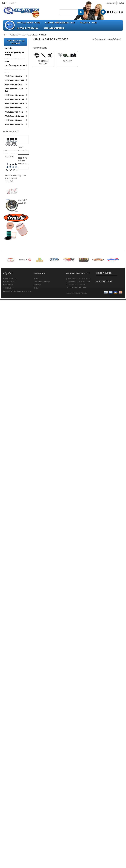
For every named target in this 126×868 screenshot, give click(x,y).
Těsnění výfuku (12, 519)
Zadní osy (9, 544)
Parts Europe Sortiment (11, 280)
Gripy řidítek (11, 394)
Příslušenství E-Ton (14, 112)
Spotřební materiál (13, 200)
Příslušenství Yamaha (15, 164)
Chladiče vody (11, 365)
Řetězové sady (12, 502)
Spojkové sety (11, 514)
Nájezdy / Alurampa (14, 413)
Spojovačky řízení (13, 510)
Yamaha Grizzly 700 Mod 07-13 (15, 238)
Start (10, 25)
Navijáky (9, 409)
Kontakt (37, 843)
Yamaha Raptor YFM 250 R (14, 181)
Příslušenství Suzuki (14, 156)
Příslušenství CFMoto (15, 103)
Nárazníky (10, 417)
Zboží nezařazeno (13, 254)
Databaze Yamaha (13, 249)
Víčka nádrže (11, 531)
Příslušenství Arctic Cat (14, 90)
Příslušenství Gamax (14, 116)
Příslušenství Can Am (15, 95)
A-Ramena (10, 318)
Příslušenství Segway (15, 148)
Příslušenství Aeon (14, 84)
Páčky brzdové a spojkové (12, 332)
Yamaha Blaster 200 (13, 169)
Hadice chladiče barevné (12, 399)
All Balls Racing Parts (15, 264)
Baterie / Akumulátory (15, 326)
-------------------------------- (15, 60)
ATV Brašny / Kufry (14, 322)
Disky (7, 307)
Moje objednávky (10, 837)
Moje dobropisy (9, 840)
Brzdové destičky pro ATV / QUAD (15, 338)
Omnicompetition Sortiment (13, 274)
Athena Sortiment (13, 269)
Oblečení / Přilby (12, 447)
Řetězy (8, 498)
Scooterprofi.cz (12, 556)
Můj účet (8, 832)
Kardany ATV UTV (13, 435)
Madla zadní (11, 405)
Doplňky (8, 204)
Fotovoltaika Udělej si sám (15, 583)
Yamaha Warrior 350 (14, 172)
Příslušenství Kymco (14, 135)
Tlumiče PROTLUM (13, 523)
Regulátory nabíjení (54, 28)
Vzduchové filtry (12, 539)
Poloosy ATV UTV (89, 23)
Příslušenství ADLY (13, 76)
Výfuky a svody (12, 535)
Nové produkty (11, 603)
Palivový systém (12, 462)
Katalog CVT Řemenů (28, 28)
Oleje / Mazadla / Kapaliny (13, 452)
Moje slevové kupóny (12, 849)
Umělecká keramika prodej (14, 589)
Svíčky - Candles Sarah (15, 595)
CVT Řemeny (11, 369)
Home (36, 837)
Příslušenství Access (14, 80)
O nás (36, 846)
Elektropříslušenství (14, 390)
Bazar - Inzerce (12, 573)
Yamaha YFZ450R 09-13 (15, 217)
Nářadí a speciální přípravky (13, 429)
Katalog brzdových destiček (60, 23)
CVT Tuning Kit (12, 373)
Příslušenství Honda (14, 124)
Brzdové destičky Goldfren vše (13, 345)
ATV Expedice (11, 577)
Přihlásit (121, 3)
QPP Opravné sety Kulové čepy (13, 287)
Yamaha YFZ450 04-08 (14, 213)
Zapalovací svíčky (13, 548)
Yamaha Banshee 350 (14, 176)
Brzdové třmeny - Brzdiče (13, 355)
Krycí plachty (11, 443)
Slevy (6, 693)
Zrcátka (9, 552)
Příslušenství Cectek (14, 99)
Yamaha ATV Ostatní (14, 221)
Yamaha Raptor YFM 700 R (14, 208)
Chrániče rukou (12, 377)
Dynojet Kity (11, 386)
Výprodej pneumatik (14, 299)
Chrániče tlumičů (13, 382)
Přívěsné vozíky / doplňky (13, 476)
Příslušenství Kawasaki (11, 130)
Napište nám (111, 3)
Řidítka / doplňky (13, 506)
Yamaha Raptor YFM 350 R (14, 187)
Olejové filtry (11, 458)
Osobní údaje (8, 846)
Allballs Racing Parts (28, 23)
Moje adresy (8, 843)
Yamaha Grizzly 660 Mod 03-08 (15, 232)
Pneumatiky (11, 303)
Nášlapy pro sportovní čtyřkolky (15, 423)
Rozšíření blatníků (13, 485)
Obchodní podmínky (42, 840)
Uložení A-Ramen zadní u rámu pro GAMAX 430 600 (16, 676)
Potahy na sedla (12, 470)
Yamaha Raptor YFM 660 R (14, 194)
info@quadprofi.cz (79, 851)
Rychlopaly (10, 493)
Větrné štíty (10, 527)
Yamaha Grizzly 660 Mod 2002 (15, 226)
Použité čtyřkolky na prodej (14, 54)
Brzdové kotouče (13, 350)
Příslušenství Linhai (14, 139)
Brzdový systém (12, 361)
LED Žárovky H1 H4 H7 (15, 65)
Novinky (9, 48)
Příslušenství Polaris (14, 143)
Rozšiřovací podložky (15, 489)
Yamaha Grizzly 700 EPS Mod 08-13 (15, 244)
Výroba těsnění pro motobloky (14, 568)
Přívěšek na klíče (13, 481)
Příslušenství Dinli (13, 108)
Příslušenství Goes (13, 120)
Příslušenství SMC (13, 152)
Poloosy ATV (11, 466)
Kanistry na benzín (14, 439)
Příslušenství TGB (13, 160)
